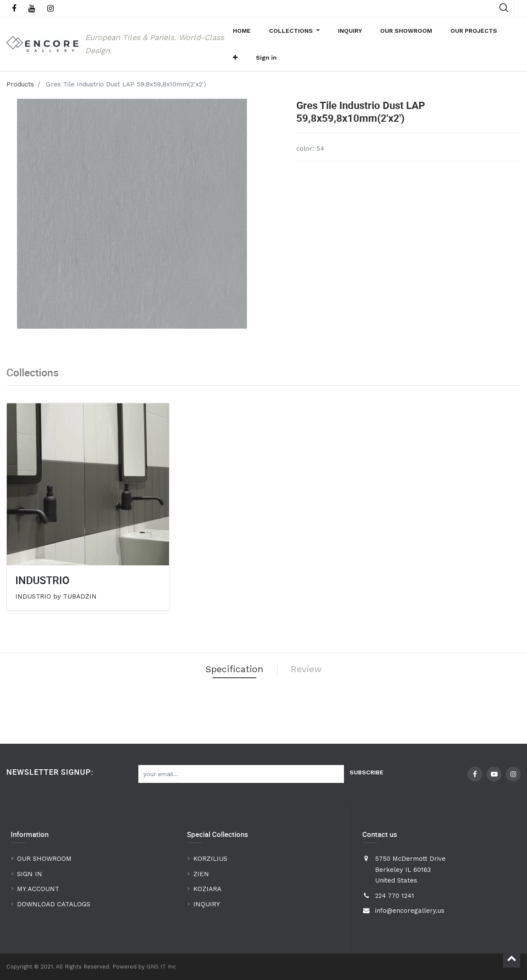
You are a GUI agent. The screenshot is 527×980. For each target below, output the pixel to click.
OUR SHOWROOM (44, 859)
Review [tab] (315, 686)
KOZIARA (207, 889)
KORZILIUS (210, 859)
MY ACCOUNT (39, 889)
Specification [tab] (229, 686)
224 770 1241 (395, 896)
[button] (495, 34)
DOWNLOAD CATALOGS (55, 904)
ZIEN (201, 874)
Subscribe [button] (367, 772)
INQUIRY (207, 904)
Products (20, 99)
